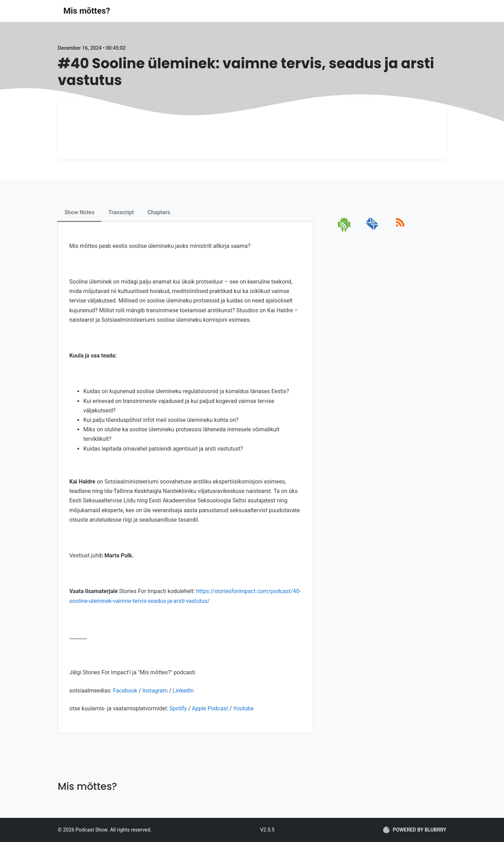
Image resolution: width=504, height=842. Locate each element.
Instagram (155, 691)
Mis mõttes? (87, 11)
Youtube (243, 708)
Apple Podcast (210, 708)
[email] (372, 230)
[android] (345, 230)
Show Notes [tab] (79, 212)
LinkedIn (183, 691)
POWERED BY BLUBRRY (415, 830)
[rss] (400, 230)
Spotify (178, 708)
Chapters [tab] (159, 212)
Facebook (126, 691)
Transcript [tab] (121, 212)
